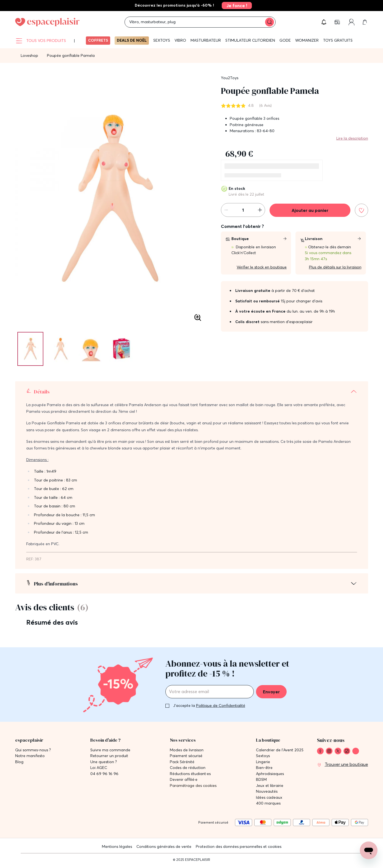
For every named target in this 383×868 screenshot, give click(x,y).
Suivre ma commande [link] (110, 750)
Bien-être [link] (264, 768)
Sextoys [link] (263, 756)
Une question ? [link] (104, 762)
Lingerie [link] (263, 762)
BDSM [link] (261, 780)
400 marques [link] (268, 803)
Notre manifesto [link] (30, 756)
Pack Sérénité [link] (182, 762)
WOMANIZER (307, 40)
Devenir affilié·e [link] (184, 780)
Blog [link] (19, 762)
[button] (324, 22)
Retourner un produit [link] (109, 756)
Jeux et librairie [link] (270, 786)
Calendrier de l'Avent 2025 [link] (280, 750)
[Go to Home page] (47, 22)
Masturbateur (206, 40)
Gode (285, 40)
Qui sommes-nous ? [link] (33, 750)
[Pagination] (30, 349)
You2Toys (230, 78)
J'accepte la (209, 705)
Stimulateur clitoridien (250, 40)
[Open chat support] (369, 850)
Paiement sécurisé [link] (186, 756)
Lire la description (352, 138)
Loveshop (29, 55)
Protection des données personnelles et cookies (239, 846)
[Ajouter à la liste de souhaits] (361, 210)
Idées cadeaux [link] (269, 798)
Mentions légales (117, 846)
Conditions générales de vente (164, 846)
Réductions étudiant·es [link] (190, 774)
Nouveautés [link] (267, 791)
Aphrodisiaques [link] (270, 774)
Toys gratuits (338, 40)
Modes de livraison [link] (187, 750)
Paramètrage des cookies (193, 786)
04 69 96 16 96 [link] (104, 774)
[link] (235, 6)
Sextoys (162, 40)
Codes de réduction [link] (188, 768)
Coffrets (98, 40)
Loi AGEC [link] (99, 768)
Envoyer (271, 692)
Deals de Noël (132, 40)
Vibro (180, 40)
